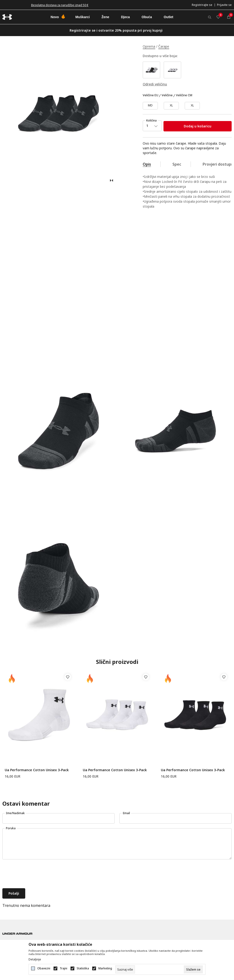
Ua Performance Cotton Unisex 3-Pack (37, 770)
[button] (68, 677)
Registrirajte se (202, 5)
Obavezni (44, 968)
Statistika (83, 968)
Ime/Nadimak (15, 813)
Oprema (149, 46)
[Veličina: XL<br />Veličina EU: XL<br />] (192, 106)
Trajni (63, 968)
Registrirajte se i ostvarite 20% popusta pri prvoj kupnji (116, 30)
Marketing (105, 968)
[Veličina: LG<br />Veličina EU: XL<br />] (171, 106)
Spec (177, 164)
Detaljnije (35, 959)
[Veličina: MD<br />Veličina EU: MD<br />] (150, 106)
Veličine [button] (167, 95)
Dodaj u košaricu (198, 126)
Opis (147, 164)
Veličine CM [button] (184, 95)
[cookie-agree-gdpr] (193, 969)
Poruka (11, 828)
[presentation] (38, 874)
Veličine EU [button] (150, 95)
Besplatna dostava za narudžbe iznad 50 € (60, 5)
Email (126, 813)
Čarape (164, 46)
